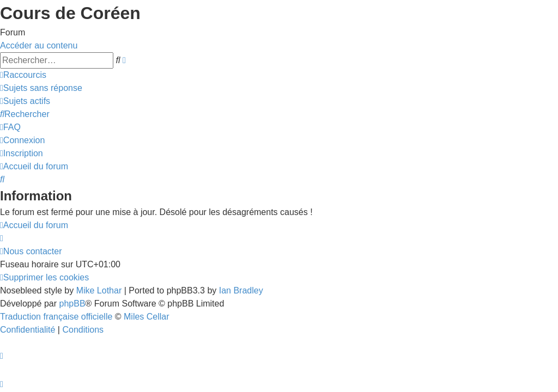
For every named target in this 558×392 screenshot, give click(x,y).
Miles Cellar (147, 317)
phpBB (72, 304)
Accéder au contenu (39, 45)
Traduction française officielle (56, 317)
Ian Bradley (241, 290)
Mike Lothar (99, 290)
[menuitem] (41, 88)
